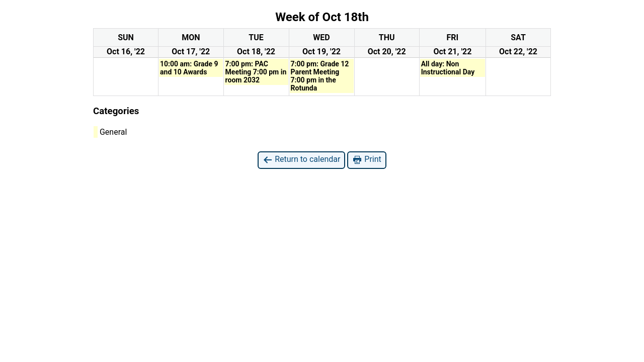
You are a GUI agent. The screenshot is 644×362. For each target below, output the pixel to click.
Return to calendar (301, 160)
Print (367, 160)
